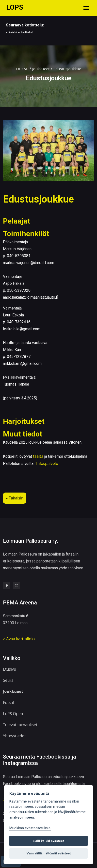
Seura (8, 679)
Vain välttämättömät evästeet (49, 853)
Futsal (8, 701)
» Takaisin (15, 498)
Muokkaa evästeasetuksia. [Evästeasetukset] (30, 828)
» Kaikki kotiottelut (19, 32)
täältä (38, 456)
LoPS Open (13, 712)
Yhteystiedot (14, 734)
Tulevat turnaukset (20, 723)
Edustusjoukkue (68, 69)
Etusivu (21, 69)
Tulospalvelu (47, 463)
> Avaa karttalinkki (20, 638)
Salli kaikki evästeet (48, 841)
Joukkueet (41, 69)
